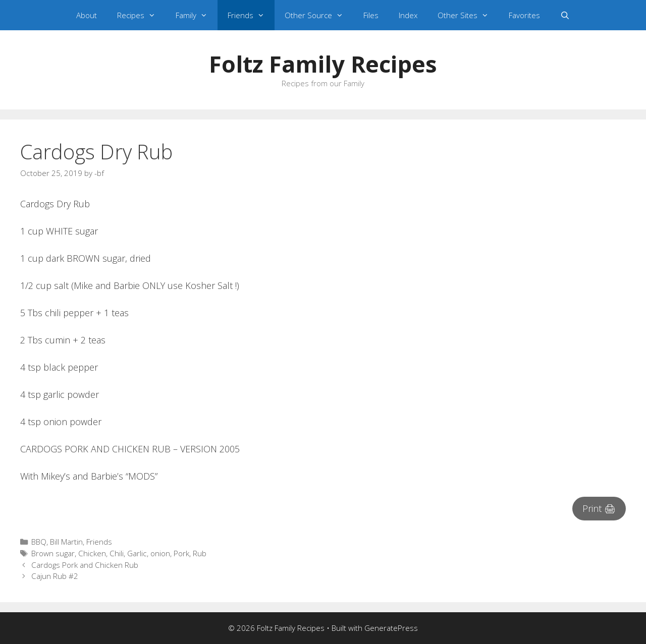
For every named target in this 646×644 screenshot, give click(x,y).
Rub (200, 553)
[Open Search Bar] (565, 15)
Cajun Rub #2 (55, 576)
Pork (181, 553)
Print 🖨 (599, 508)
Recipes (141, 15)
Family (197, 15)
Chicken (92, 553)
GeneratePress (391, 628)
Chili (117, 553)
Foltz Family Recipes (323, 64)
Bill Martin (66, 542)
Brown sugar (53, 553)
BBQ (39, 542)
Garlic (137, 553)
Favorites (524, 15)
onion (160, 553)
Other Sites (468, 15)
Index (408, 15)
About (87, 15)
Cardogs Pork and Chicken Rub (85, 565)
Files (371, 15)
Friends (251, 15)
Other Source (319, 15)
